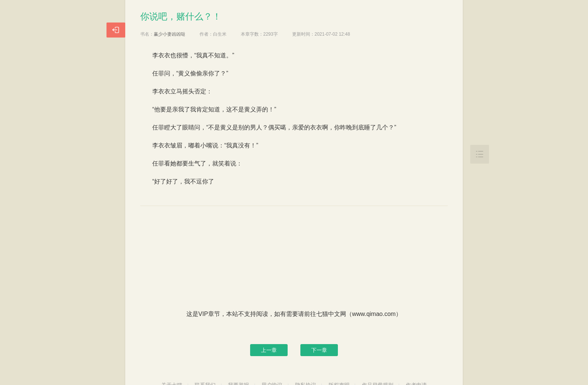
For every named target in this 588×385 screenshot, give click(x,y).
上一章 (269, 350)
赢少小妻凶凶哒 (169, 34)
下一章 (319, 350)
